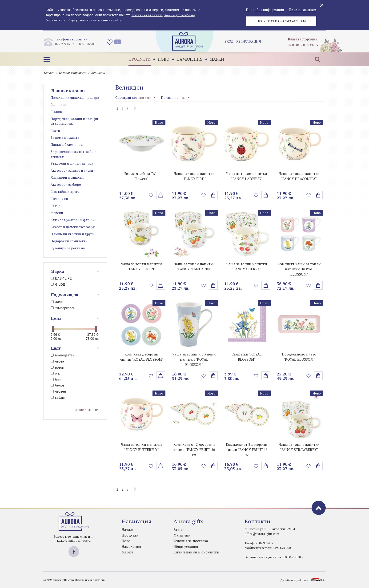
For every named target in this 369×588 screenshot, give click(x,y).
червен (58, 391)
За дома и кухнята (65, 137)
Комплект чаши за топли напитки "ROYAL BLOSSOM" (299, 269)
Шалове (57, 112)
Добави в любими (151, 195)
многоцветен (62, 355)
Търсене (317, 59)
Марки (217, 59)
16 (185, 98)
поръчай (161, 195)
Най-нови (147, 98)
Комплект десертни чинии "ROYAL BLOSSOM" (142, 357)
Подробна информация (265, 10)
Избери (213, 195)
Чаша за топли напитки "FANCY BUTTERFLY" (141, 447)
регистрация (249, 41)
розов (57, 367)
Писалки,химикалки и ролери (75, 97)
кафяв (58, 398)
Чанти (55, 130)
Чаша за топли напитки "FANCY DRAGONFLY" (299, 176)
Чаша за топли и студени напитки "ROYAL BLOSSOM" (194, 359)
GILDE (58, 284)
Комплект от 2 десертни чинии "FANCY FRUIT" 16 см (194, 450)
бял (56, 379)
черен (57, 361)
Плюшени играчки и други (72, 234)
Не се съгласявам (303, 10)
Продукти (140, 59)
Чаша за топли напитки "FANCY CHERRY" (247, 266)
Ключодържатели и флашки (74, 220)
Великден (58, 105)
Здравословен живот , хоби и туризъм (74, 154)
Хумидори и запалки (67, 177)
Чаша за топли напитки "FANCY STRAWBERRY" (299, 447)
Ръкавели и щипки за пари (72, 163)
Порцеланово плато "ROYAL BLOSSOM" (299, 357)
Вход (229, 41)
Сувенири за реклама (68, 248)
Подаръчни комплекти (69, 241)
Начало (49, 73)
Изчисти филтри (87, 410)
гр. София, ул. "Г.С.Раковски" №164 (270, 529)
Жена (57, 302)
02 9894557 (267, 543)
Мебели (57, 213)
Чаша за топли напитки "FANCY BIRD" (194, 176)
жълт (57, 373)
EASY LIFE (61, 278)
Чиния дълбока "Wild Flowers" (142, 176)
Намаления (190, 59)
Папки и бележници (67, 144)
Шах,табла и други (65, 191)
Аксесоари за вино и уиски (72, 170)
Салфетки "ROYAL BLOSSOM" (247, 357)
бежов (58, 385)
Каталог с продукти (73, 73)
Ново (164, 59)
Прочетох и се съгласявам (281, 21)
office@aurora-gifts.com (262, 534)
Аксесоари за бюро (66, 184)
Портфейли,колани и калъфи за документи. (74, 121)
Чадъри (57, 206)
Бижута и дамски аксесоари (73, 227)
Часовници (59, 199)
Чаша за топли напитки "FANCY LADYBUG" (247, 176)
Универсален (63, 308)
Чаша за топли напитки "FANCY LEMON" (141, 266)
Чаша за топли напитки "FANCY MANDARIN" (194, 266)
